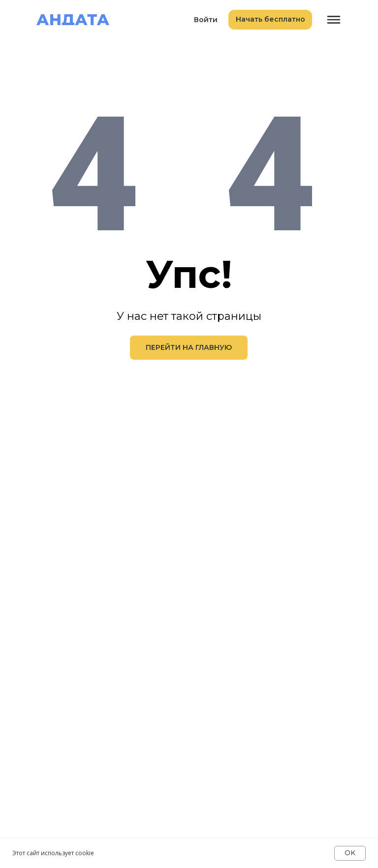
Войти (206, 20)
